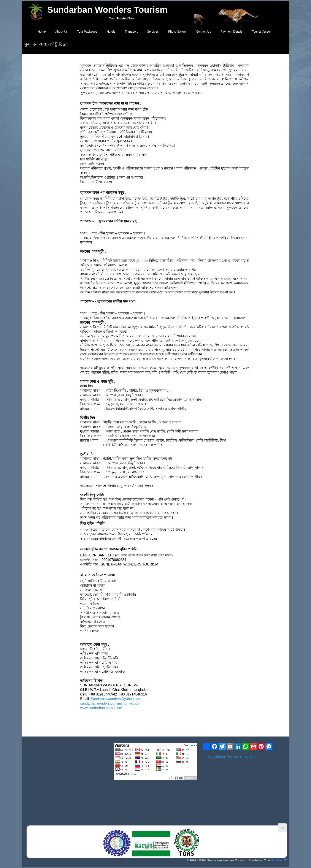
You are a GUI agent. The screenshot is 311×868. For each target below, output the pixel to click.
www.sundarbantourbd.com (101, 708)
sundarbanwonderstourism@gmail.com (110, 703)
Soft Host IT (279, 860)
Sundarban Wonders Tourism (232, 756)
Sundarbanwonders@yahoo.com (116, 699)
